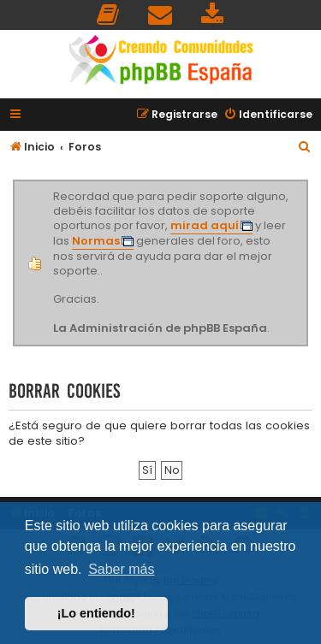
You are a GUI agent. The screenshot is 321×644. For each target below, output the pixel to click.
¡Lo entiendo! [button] (96, 613)
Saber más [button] (121, 569)
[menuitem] (109, 15)
